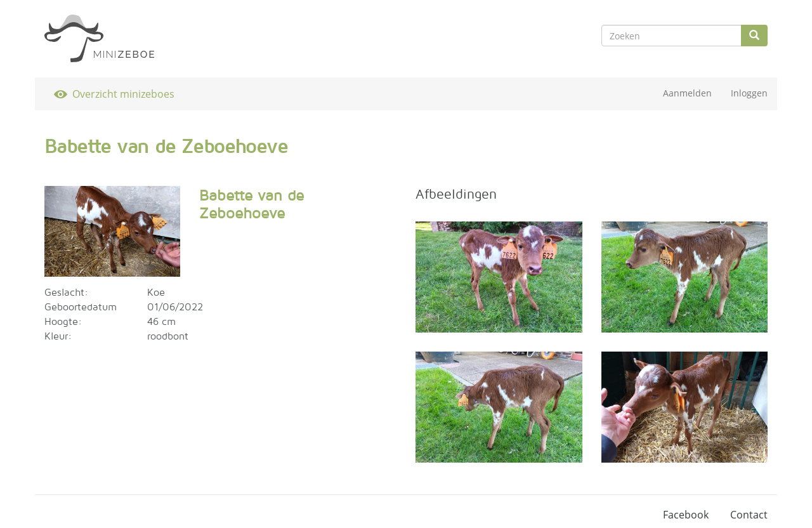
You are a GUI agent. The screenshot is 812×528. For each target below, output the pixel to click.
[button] (112, 231)
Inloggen (749, 93)
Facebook (686, 515)
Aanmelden (687, 93)
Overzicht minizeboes (123, 94)
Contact (749, 515)
